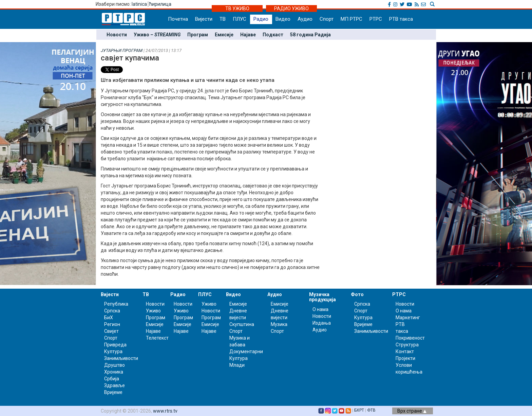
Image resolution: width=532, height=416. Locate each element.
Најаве (248, 35)
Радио (261, 19)
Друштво (115, 365)
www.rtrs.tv (165, 411)
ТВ (223, 19)
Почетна (178, 19)
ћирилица (160, 4)
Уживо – (157, 35)
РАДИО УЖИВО (291, 8)
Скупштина (242, 324)
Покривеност (410, 338)
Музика (279, 324)
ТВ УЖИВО (237, 8)
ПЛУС (240, 19)
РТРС (376, 19)
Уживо (153, 311)
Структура (407, 345)
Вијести (204, 19)
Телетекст (157, 338)
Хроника (114, 372)
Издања (322, 323)
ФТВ (371, 410)
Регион (112, 324)
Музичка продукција (322, 297)
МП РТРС (351, 19)
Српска (362, 304)
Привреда (115, 345)
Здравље (115, 385)
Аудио (305, 19)
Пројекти (405, 358)
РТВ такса (401, 19)
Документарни (246, 351)
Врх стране (412, 411)
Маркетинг (408, 318)
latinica (139, 4)
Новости (117, 35)
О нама (320, 309)
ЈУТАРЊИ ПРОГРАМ (122, 50)
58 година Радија (310, 35)
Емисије (224, 35)
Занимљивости (121, 358)
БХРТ (359, 410)
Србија (112, 379)
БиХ (109, 318)
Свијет (111, 331)
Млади (237, 365)
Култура (113, 351)
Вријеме (113, 392)
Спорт (327, 19)
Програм (198, 35)
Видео (283, 19)
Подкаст (273, 35)
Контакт (405, 351)
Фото (357, 294)
